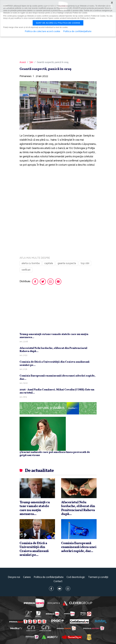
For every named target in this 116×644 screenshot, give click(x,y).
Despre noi (14, 577)
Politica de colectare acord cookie (42, 31)
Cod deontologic (76, 577)
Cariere (27, 577)
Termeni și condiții (98, 577)
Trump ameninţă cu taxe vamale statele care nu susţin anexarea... (54, 336)
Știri (31, 62)
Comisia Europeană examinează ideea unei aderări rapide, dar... (57, 377)
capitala (49, 263)
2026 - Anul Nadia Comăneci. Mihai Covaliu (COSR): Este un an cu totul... (57, 391)
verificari (26, 270)
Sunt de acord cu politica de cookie (58, 23)
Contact (58, 581)
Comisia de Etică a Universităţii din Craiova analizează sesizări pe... (55, 363)
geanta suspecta (67, 263)
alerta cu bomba (31, 263)
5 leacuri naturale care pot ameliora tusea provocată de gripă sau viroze (55, 454)
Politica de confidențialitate (49, 577)
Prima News (34, 603)
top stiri (85, 263)
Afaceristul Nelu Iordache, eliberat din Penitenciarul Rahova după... (53, 350)
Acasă (23, 62)
